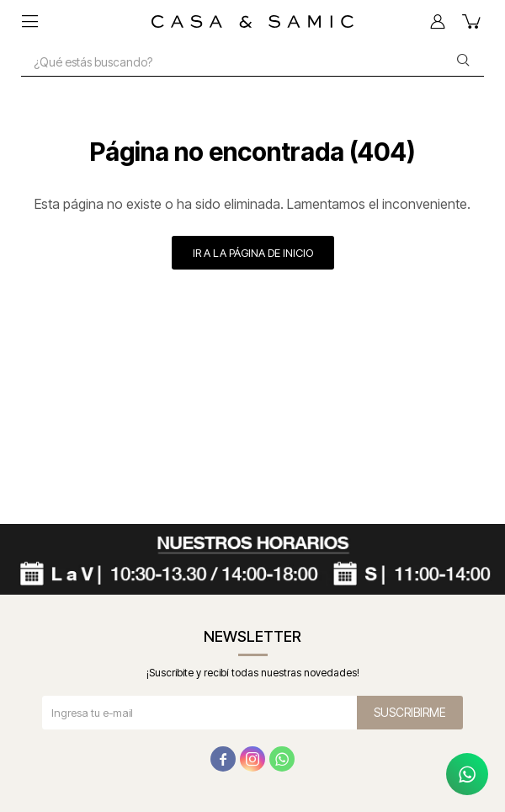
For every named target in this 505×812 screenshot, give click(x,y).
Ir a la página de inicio (253, 253)
